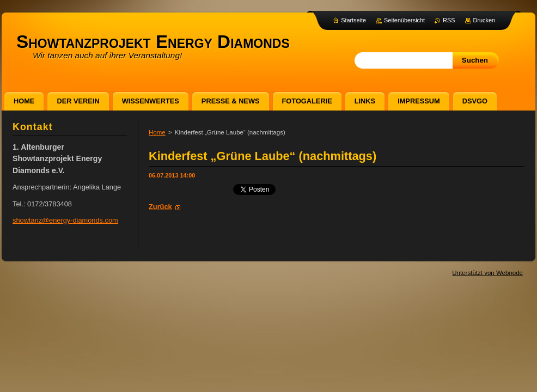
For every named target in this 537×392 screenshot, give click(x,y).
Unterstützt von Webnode (487, 273)
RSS (449, 20)
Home (157, 132)
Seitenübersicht (404, 20)
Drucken (484, 20)
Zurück (160, 207)
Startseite (353, 20)
